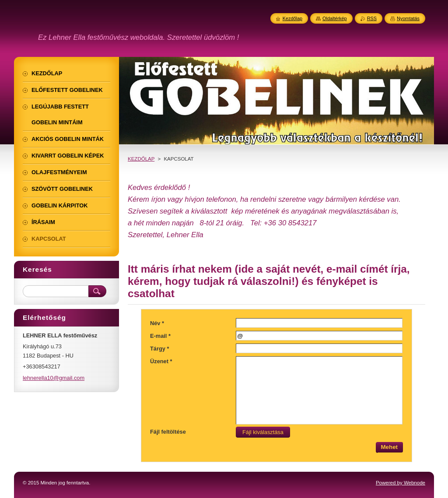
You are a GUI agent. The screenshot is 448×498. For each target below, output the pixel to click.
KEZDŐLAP (141, 159)
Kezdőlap (292, 18)
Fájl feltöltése (168, 432)
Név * (157, 323)
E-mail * (160, 336)
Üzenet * (161, 361)
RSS (372, 18)
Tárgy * (159, 349)
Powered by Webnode (401, 483)
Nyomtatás (408, 18)
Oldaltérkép (335, 18)
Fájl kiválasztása (261, 432)
